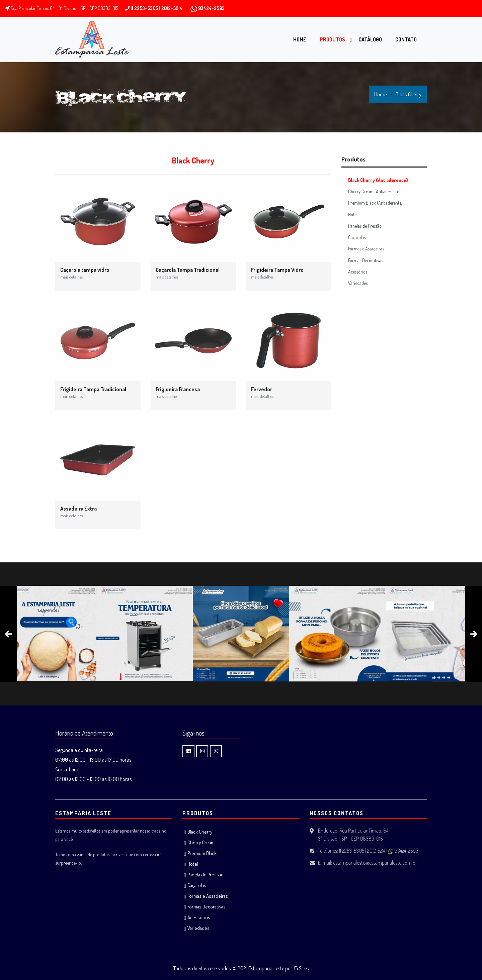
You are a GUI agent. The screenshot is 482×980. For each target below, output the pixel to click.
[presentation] (8, 634)
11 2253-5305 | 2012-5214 (154, 8)
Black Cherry (409, 94)
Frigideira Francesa (178, 393)
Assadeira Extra (78, 512)
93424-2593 (208, 8)
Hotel (353, 214)
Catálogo (370, 39)
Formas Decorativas (366, 260)
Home (300, 39)
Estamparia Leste (266, 968)
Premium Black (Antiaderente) (375, 203)
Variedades (358, 283)
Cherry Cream (201, 842)
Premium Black (202, 853)
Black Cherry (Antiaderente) (378, 180)
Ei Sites (301, 968)
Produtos (332, 39)
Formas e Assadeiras (366, 249)
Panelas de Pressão (365, 226)
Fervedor (262, 393)
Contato (406, 39)
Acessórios (358, 272)
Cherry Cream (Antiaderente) (374, 191)
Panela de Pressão (206, 875)
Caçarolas (357, 237)
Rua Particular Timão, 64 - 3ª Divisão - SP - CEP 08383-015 (62, 8)
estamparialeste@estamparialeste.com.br (375, 863)
